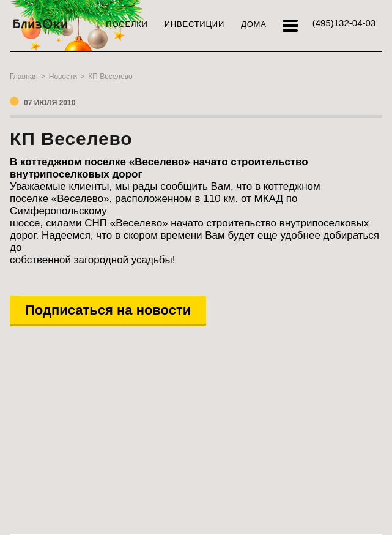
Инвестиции (194, 24)
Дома (254, 24)
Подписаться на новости (108, 310)
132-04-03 (344, 23)
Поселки (127, 24)
